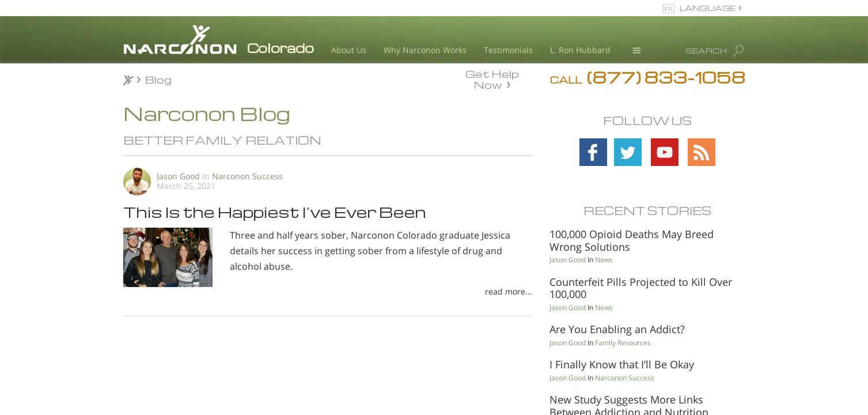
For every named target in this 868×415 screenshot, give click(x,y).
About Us (349, 50)
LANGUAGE (708, 8)
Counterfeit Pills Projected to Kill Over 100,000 (641, 288)
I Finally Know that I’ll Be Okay (622, 364)
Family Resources (623, 343)
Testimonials (508, 50)
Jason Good (178, 176)
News (604, 260)
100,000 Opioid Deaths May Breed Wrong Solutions (632, 240)
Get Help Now (492, 78)
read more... (509, 291)
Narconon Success (247, 176)
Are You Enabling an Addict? (617, 329)
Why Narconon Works (425, 50)
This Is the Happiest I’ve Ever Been (275, 212)
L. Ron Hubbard (580, 50)
